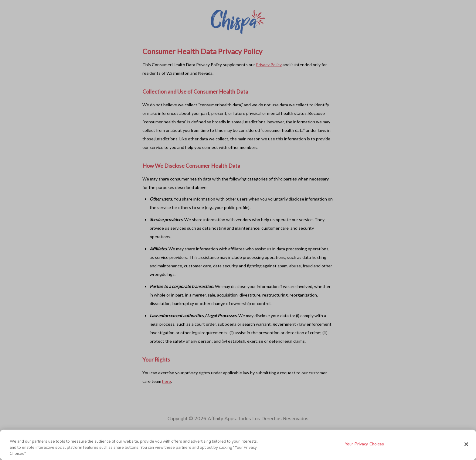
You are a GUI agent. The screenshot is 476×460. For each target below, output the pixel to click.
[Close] (466, 444)
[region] (238, 445)
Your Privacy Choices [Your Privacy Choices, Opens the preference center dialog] (365, 445)
